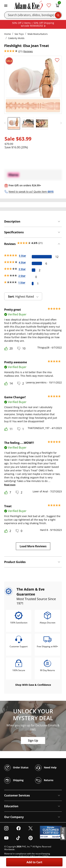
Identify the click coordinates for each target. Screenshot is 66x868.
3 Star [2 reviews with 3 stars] (22, 269)
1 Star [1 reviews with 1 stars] (22, 282)
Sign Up (33, 740)
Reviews (28, 51)
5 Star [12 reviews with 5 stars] (22, 256)
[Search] (33, 15)
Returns (44, 780)
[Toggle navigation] (6, 5)
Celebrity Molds (16, 38)
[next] (60, 123)
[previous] (6, 123)
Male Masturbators (38, 34)
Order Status (16, 768)
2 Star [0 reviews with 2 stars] (22, 276)
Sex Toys (19, 34)
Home (7, 34)
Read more (10, 485)
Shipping (14, 780)
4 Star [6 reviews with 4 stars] (22, 262)
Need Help (46, 768)
